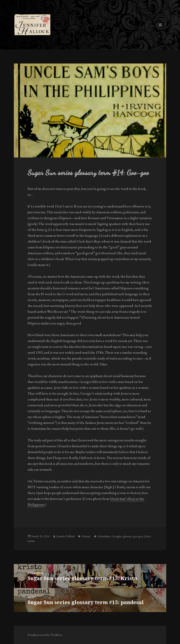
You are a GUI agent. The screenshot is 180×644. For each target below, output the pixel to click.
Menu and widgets (160, 31)
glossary (127, 536)
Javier (147, 536)
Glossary (86, 536)
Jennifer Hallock (66, 536)
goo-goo (138, 536)
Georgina (117, 536)
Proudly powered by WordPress (45, 635)
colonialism (104, 536)
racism (31, 541)
